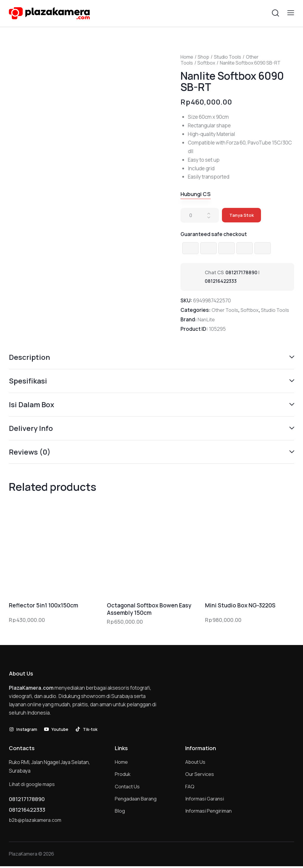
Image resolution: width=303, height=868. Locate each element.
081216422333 (221, 281)
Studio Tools (228, 57)
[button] (291, 13)
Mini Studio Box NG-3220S (240, 606)
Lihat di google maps (32, 785)
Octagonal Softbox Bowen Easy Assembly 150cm (149, 610)
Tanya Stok (242, 215)
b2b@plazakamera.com (36, 822)
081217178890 (242, 273)
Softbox (206, 63)
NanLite (206, 320)
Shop (203, 57)
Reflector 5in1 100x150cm (43, 606)
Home (187, 57)
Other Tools (225, 310)
